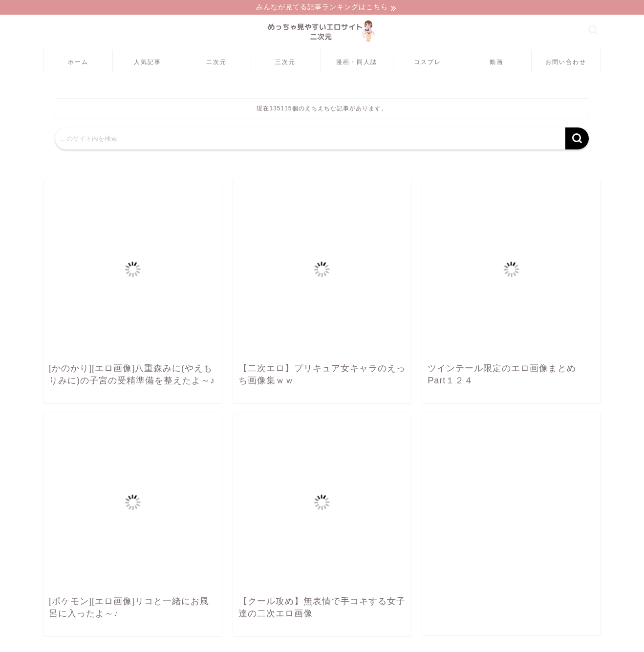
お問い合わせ (566, 63)
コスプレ (428, 63)
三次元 (285, 63)
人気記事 (148, 63)
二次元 (216, 63)
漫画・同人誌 (357, 63)
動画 (496, 63)
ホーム (78, 63)
